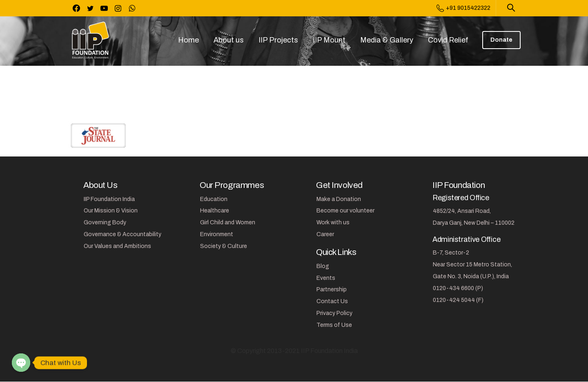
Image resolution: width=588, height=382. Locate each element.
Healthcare (215, 211)
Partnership (332, 289)
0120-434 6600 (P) (458, 288)
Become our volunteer (345, 211)
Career (325, 234)
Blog (323, 266)
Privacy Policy (334, 313)
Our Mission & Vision (111, 211)
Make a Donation (339, 199)
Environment (217, 234)
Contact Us (332, 301)
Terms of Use (334, 325)
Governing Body (105, 222)
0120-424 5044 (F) (458, 300)
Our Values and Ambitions (117, 246)
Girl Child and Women (228, 222)
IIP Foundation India (109, 199)
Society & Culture (224, 246)
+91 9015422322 (463, 8)
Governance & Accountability (122, 234)
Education (214, 199)
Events (326, 278)
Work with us (333, 222)
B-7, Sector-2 (451, 253)
